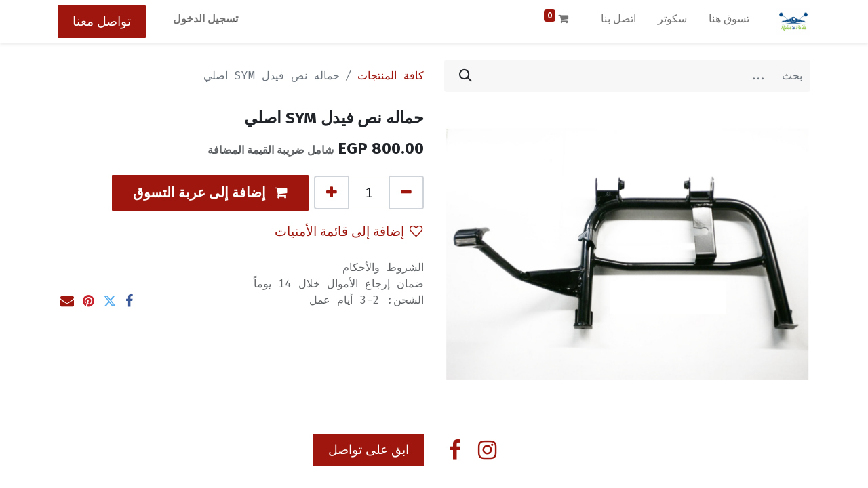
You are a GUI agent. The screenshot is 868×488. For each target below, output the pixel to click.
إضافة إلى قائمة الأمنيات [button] (349, 231)
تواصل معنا (102, 21)
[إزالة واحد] (406, 192)
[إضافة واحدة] (332, 192)
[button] (210, 193)
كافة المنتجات (391, 76)
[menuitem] (729, 22)
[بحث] (466, 76)
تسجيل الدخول (205, 19)
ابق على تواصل (369, 450)
